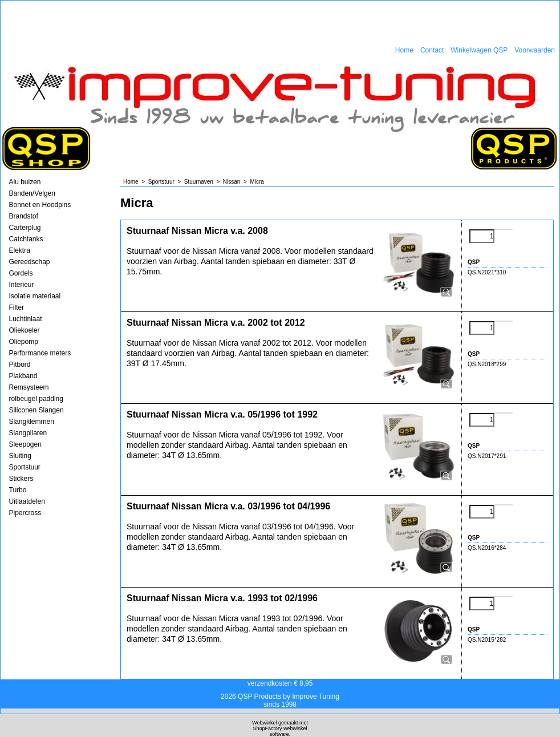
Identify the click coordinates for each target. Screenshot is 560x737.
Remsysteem (29, 387)
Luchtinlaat (26, 319)
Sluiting (20, 456)
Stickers (21, 479)
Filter (17, 307)
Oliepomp (24, 342)
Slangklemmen (32, 422)
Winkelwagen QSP (479, 50)
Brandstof (24, 216)
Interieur (22, 285)
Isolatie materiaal (35, 296)
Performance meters (40, 353)
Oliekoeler (25, 330)
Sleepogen (25, 444)
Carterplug (25, 228)
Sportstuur (25, 467)
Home (404, 50)
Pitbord (20, 365)
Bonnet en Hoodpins (40, 205)
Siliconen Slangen (36, 410)
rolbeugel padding (36, 399)
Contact (432, 50)
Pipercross (25, 513)
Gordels (21, 273)
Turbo (18, 490)
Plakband (23, 376)
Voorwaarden (535, 50)
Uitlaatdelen (27, 501)
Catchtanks (26, 239)
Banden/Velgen (32, 193)
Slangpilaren (28, 433)
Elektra (20, 250)
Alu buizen (25, 182)
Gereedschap (30, 262)
